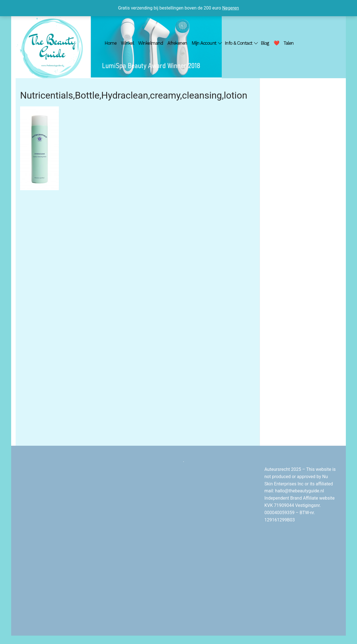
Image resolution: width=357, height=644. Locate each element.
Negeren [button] (231, 8)
